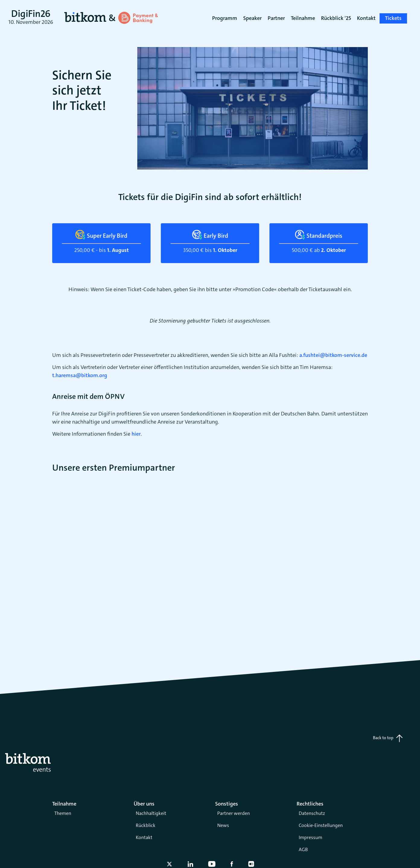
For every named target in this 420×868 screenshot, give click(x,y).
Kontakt (144, 837)
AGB (303, 849)
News (223, 825)
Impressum (310, 837)
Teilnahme (303, 18)
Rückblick (146, 825)
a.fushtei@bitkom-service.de (333, 355)
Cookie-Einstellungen (321, 825)
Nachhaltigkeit (151, 813)
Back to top (388, 738)
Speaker (252, 18)
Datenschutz (312, 813)
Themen (63, 813)
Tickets (393, 18)
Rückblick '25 (336, 18)
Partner (276, 18)
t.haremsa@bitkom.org (80, 375)
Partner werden (234, 813)
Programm (225, 18)
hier (136, 434)
